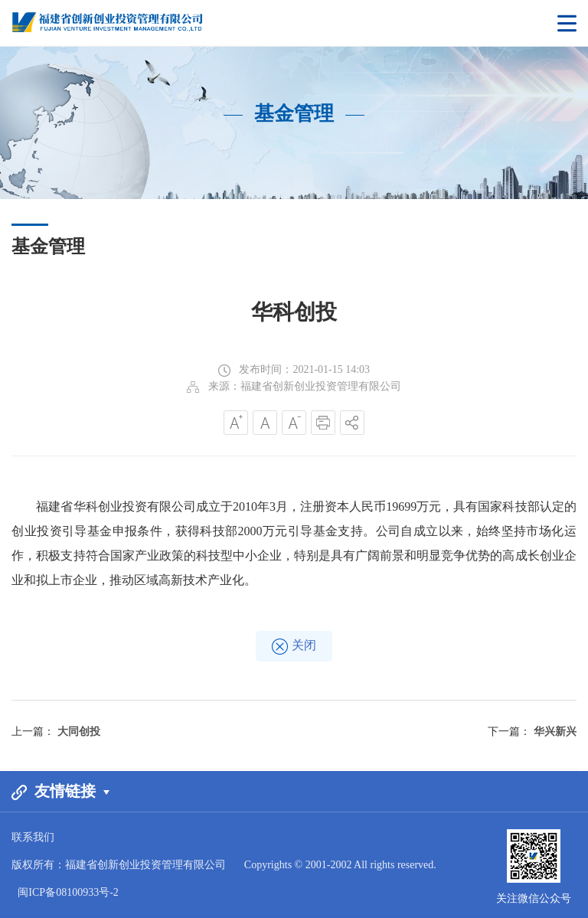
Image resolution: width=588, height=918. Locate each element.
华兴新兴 (555, 732)
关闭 (294, 647)
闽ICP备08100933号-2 (68, 892)
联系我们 (33, 837)
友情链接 (60, 791)
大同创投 (79, 732)
